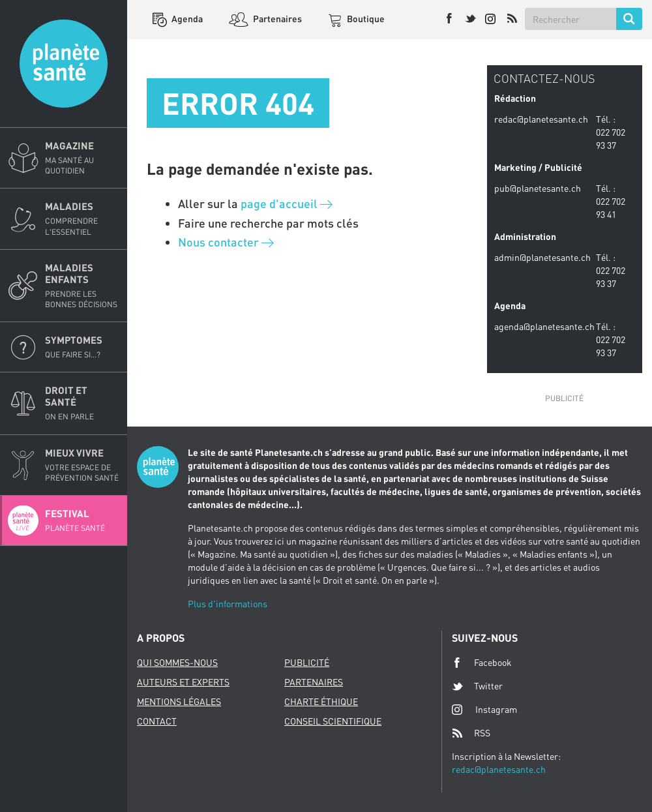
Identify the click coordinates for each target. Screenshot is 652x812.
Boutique (365, 19)
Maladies (82, 218)
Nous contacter (226, 242)
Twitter (477, 686)
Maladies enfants (82, 286)
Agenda (186, 19)
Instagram (484, 709)
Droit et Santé (82, 403)
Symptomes (82, 347)
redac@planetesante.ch (499, 769)
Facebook (482, 663)
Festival (82, 520)
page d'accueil (287, 203)
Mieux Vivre (82, 465)
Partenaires (276, 19)
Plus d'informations (228, 604)
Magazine (82, 158)
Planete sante (64, 64)
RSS (471, 733)
